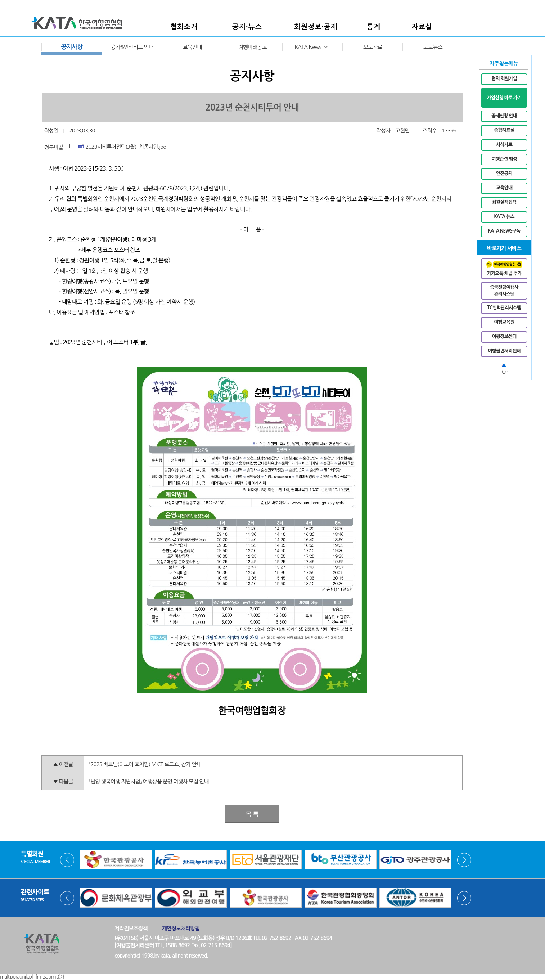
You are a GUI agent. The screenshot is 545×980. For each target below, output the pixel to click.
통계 (374, 27)
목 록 (252, 814)
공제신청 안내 (504, 116)
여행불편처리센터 (504, 351)
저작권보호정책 (131, 928)
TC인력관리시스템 (504, 308)
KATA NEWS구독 (504, 231)
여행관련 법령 (504, 159)
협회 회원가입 (504, 79)
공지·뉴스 (247, 27)
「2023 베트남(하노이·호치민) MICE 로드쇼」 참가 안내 (145, 764)
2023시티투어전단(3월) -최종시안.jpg (122, 147)
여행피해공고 (253, 47)
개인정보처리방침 (181, 928)
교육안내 (192, 47)
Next (464, 860)
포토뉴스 (433, 47)
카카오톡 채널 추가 (504, 269)
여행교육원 (504, 322)
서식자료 (504, 145)
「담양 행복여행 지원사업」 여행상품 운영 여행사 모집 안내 (149, 781)
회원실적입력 (504, 202)
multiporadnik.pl (16, 977)
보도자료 (373, 47)
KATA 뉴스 (504, 217)
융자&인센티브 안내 (132, 47)
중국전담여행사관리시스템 (504, 291)
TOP (504, 372)
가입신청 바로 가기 (504, 98)
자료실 (422, 27)
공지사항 (72, 47)
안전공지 (504, 173)
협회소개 (184, 27)
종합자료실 (504, 130)
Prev (67, 860)
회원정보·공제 (316, 27)
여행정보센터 (504, 336)
